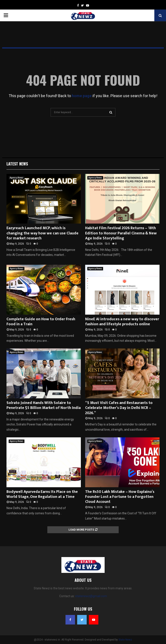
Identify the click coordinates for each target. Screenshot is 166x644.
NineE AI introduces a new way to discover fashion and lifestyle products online (122, 322)
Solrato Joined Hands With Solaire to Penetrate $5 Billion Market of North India (44, 405)
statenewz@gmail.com (91, 596)
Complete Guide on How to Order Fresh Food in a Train (41, 322)
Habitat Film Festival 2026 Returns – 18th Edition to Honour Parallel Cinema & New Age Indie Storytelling (121, 233)
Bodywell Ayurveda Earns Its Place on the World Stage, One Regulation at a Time (42, 494)
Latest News (17, 164)
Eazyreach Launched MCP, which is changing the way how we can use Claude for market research (42, 233)
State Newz (125, 640)
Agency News (17, 178)
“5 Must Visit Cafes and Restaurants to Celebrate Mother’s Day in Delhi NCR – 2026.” (119, 408)
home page (82, 96)
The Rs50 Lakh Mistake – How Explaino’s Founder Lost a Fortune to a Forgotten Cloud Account (120, 497)
